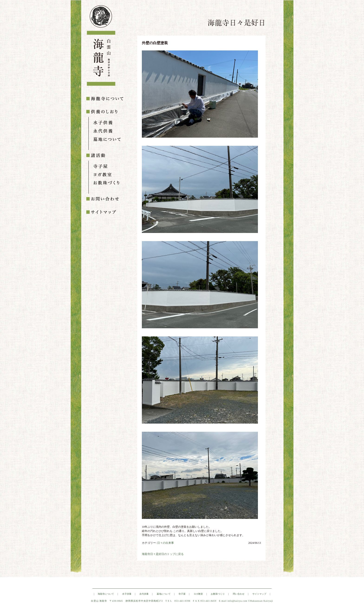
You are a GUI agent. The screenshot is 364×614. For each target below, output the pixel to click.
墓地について (164, 594)
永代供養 (144, 594)
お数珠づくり (218, 594)
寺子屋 (182, 594)
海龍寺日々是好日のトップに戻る (163, 554)
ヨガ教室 (198, 594)
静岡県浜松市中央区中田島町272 (144, 601)
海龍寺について (106, 594)
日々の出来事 (166, 543)
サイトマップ (259, 594)
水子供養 (127, 594)
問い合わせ (239, 594)
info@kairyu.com (237, 601)
